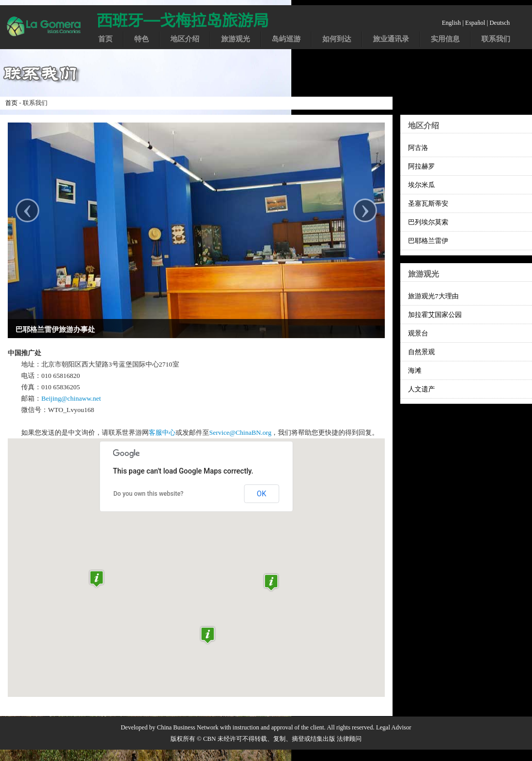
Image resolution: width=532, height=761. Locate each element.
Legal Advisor (394, 727)
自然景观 (421, 352)
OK (261, 494)
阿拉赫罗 (421, 166)
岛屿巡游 (286, 39)
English (452, 23)
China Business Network (188, 727)
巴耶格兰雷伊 (428, 241)
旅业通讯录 (391, 39)
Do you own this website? (149, 494)
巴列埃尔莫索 (428, 222)
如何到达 (337, 39)
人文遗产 (421, 389)
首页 (105, 39)
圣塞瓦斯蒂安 (428, 203)
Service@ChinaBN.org (240, 432)
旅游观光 (236, 39)
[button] (271, 582)
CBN (209, 739)
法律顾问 (349, 739)
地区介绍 (185, 39)
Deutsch (500, 23)
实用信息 (445, 39)
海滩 (415, 370)
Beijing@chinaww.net (71, 398)
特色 (142, 39)
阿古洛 (418, 148)
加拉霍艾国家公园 (435, 315)
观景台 (418, 333)
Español (475, 23)
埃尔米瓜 (421, 185)
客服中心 (162, 432)
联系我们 (496, 39)
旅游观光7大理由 (433, 296)
